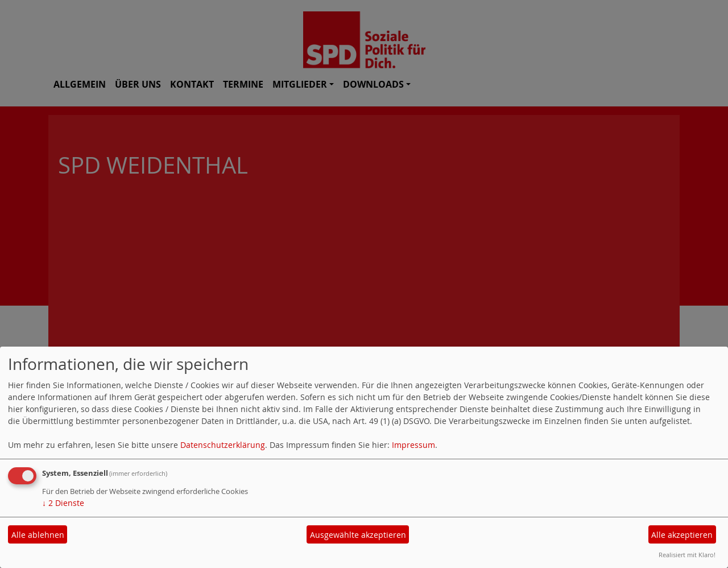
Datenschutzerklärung (223, 445)
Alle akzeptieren (682, 535)
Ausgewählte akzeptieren (358, 535)
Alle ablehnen (38, 535)
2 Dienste (63, 503)
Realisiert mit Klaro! (687, 555)
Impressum (413, 445)
